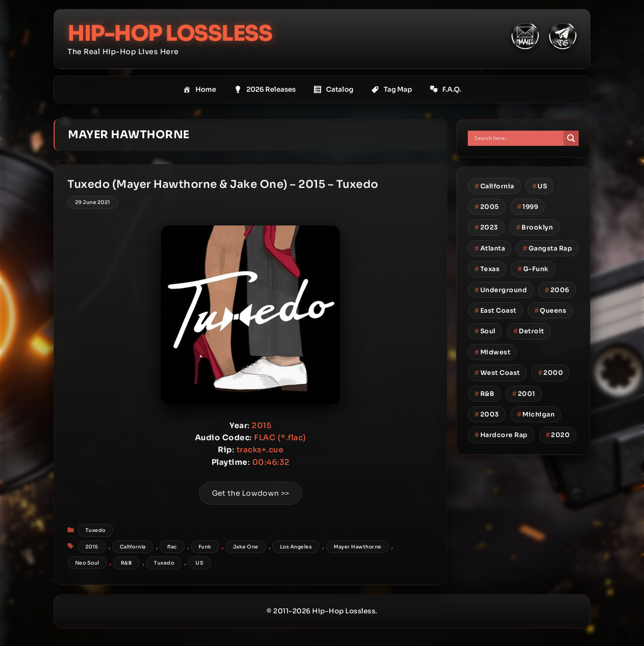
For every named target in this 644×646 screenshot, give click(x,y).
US (199, 563)
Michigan (536, 414)
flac (172, 547)
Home (199, 89)
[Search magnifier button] (571, 138)
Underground (501, 290)
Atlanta (490, 248)
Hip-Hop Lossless (170, 33)
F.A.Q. (445, 89)
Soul (485, 331)
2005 (487, 207)
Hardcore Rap (501, 435)
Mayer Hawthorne (358, 547)
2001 (524, 394)
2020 (558, 435)
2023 (486, 227)
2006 (557, 290)
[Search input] (518, 138)
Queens (551, 310)
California (133, 547)
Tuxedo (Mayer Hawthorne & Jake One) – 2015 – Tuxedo (223, 184)
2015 (92, 547)
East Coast (496, 310)
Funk (205, 547)
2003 (487, 414)
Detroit (529, 331)
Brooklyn (535, 227)
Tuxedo (95, 530)
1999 (528, 207)
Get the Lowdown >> (250, 493)
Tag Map (392, 89)
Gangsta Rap (547, 248)
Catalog (333, 89)
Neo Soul (87, 563)
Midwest (492, 352)
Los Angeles (296, 547)
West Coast (497, 373)
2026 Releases (265, 89)
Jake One (246, 547)
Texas (487, 269)
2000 (551, 373)
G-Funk (533, 269)
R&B (127, 563)
